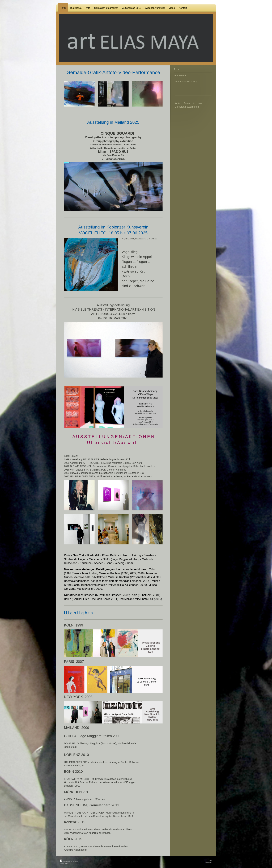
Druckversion (66, 861)
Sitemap (76, 861)
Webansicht (209, 862)
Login (211, 860)
